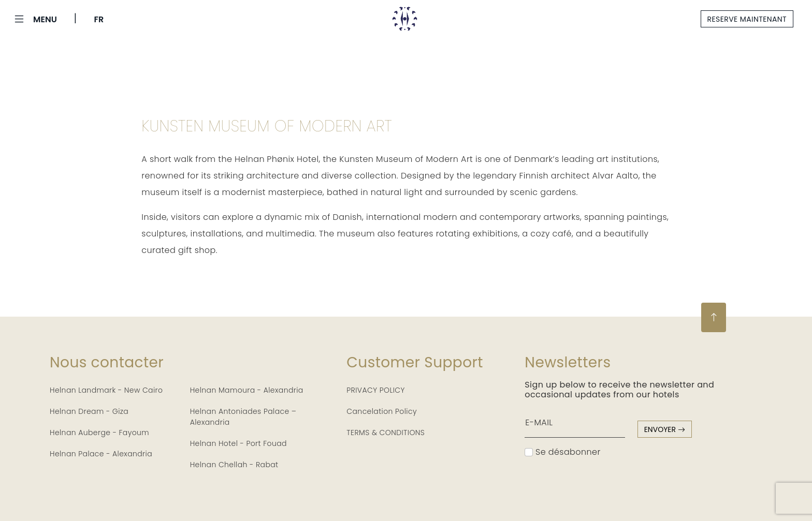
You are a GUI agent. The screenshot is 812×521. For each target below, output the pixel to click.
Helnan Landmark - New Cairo (106, 390)
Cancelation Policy (382, 411)
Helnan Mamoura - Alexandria (247, 390)
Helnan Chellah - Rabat (234, 465)
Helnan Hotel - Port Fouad (238, 443)
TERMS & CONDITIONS (386, 433)
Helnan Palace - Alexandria (101, 454)
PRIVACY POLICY (376, 390)
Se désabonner (562, 452)
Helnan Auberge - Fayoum (99, 433)
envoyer (665, 429)
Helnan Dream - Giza (89, 411)
